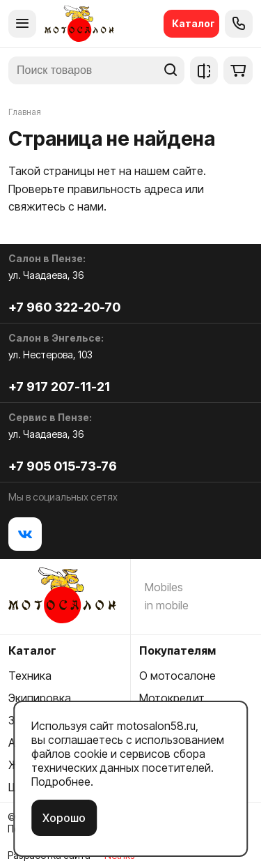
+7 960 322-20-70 (64, 307)
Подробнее (61, 782)
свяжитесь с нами (56, 206)
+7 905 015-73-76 (63, 466)
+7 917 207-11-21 (59, 387)
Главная (25, 112)
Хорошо (64, 818)
